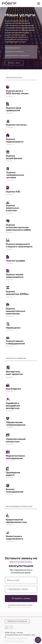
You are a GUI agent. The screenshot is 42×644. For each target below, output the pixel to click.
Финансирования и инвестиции (17, 56)
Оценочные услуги (13, 48)
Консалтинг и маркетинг (15, 52)
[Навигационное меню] (39, 4)
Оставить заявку (14, 63)
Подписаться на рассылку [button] (17, 621)
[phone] (21, 589)
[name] (21, 580)
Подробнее (9, 144)
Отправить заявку (21, 599)
